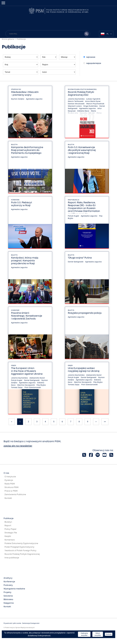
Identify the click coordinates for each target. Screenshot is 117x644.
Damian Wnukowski (76, 104)
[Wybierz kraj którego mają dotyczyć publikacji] (21, 65)
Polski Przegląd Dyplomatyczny (19, 547)
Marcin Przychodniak (95, 104)
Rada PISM (10, 484)
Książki (14, 366)
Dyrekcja (9, 480)
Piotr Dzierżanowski (33, 388)
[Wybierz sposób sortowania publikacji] (84, 57)
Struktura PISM (11, 487)
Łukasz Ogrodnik (93, 99)
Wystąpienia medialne (14, 589)
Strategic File (16, 89)
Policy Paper (10, 529)
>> (105, 422)
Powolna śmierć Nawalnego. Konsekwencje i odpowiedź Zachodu (27, 316)
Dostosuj (109, 634)
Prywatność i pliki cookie (12, 623)
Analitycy (8, 578)
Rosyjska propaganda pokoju (85, 313)
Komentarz (15, 200)
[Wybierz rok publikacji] (49, 57)
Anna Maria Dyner (93, 101)
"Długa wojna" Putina (80, 258)
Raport (8, 526)
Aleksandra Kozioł (37, 378)
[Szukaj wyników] (87, 34)
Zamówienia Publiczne (15, 495)
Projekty (7, 592)
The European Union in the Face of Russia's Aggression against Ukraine (27, 371)
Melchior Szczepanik (26, 385)
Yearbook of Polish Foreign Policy (20, 551)
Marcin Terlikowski (76, 101)
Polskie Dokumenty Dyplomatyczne (21, 543)
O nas (6, 473)
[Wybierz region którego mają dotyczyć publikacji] (58, 65)
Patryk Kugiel (73, 216)
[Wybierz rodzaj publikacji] (21, 57)
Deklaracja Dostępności (31, 623)
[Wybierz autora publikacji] (58, 72)
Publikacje (21, 39)
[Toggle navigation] (3, 3)
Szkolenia (8, 596)
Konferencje (9, 582)
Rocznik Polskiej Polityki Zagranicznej (82, 89)
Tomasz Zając (17, 388)
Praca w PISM (11, 491)
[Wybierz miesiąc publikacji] (67, 57)
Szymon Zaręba (18, 99)
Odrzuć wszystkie (98, 634)
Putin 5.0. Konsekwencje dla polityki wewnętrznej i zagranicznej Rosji (82, 150)
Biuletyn (14, 145)
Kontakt (8, 498)
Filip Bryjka (41, 385)
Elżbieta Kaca (83, 111)
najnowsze (89, 57)
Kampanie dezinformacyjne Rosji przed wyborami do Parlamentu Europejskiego (27, 150)
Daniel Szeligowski (76, 262)
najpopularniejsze (92, 63)
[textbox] (106, 34)
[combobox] (106, 34)
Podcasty (8, 585)
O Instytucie (10, 477)
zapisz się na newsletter (18, 446)
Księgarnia (9, 603)
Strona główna (8, 39)
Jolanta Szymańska (76, 99)
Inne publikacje (74, 200)
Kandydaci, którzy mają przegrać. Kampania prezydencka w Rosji (25, 261)
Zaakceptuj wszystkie (84, 634)
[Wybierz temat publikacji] (21, 72)
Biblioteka (8, 600)
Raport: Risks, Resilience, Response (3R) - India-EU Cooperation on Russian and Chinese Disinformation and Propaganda (84, 208)
